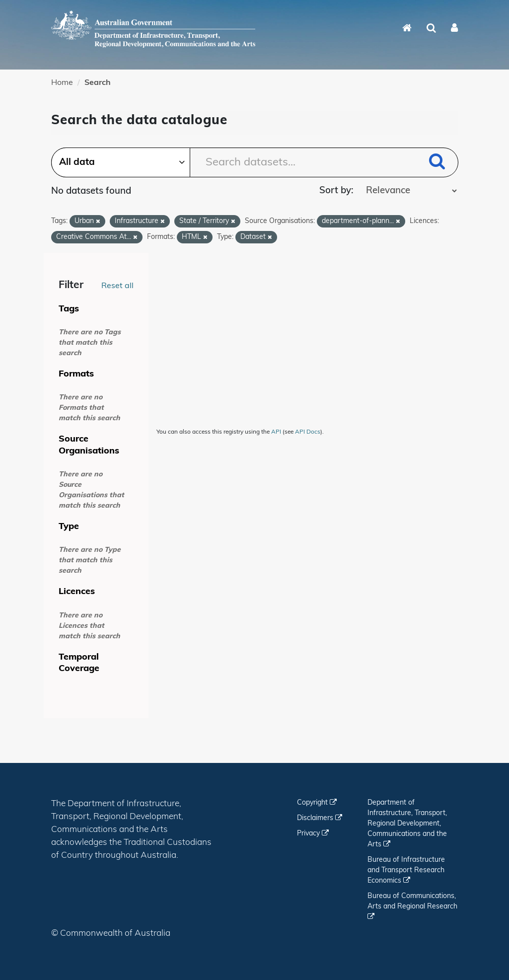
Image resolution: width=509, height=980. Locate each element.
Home (62, 83)
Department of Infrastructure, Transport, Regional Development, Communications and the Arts (407, 824)
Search (98, 83)
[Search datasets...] (255, 162)
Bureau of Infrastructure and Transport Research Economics (406, 870)
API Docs (308, 432)
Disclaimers (320, 818)
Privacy (313, 834)
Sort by (335, 191)
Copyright (317, 803)
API (276, 432)
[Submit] (437, 163)
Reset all (117, 286)
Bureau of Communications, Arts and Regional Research (412, 906)
